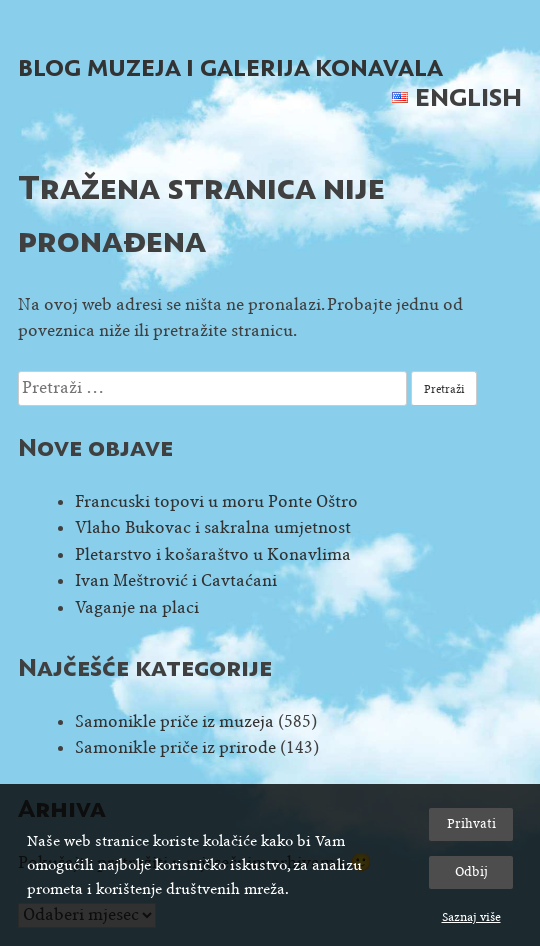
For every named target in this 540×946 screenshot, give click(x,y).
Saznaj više (471, 917)
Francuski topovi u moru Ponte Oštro (216, 501)
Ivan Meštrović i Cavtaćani (176, 580)
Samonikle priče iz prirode (175, 747)
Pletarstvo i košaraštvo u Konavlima (213, 554)
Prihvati (471, 823)
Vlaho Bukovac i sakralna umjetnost (213, 527)
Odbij (471, 871)
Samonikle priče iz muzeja (174, 721)
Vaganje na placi (137, 607)
